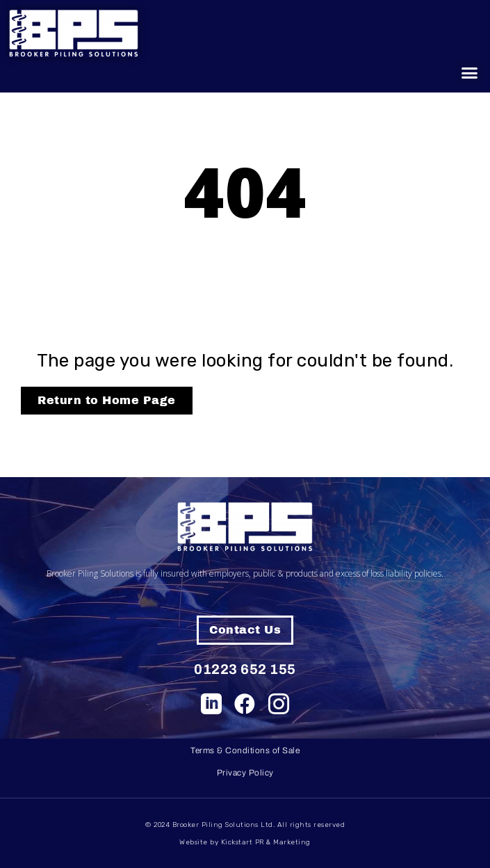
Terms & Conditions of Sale (245, 750)
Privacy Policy (245, 773)
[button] (470, 73)
